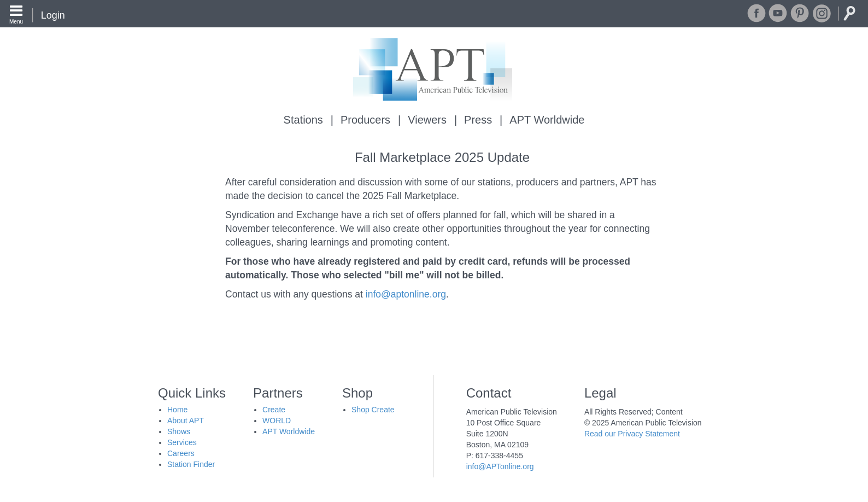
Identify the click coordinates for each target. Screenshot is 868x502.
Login (53, 15)
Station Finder (191, 464)
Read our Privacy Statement (632, 434)
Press (478, 120)
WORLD (277, 421)
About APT (186, 421)
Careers (181, 453)
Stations (303, 120)
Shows (179, 431)
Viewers (427, 120)
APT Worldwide (547, 120)
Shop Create (373, 410)
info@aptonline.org (406, 294)
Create (274, 410)
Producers (365, 120)
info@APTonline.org (500, 466)
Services (182, 442)
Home (177, 410)
